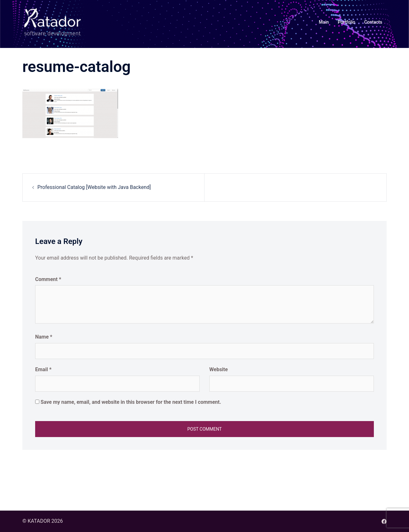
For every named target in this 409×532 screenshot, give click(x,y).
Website (219, 369)
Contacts (373, 22)
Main (324, 22)
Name (44, 337)
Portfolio (347, 22)
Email (43, 369)
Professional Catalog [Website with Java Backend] (94, 187)
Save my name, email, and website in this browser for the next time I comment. (131, 402)
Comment (48, 279)
